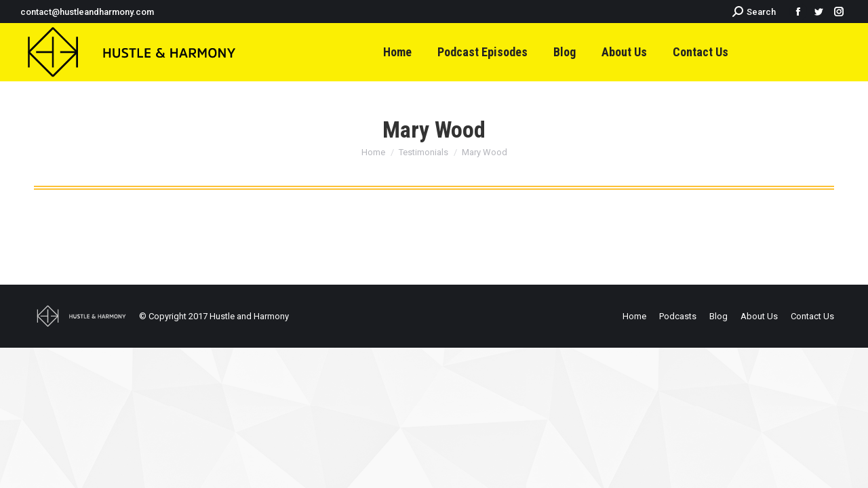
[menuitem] (397, 52)
